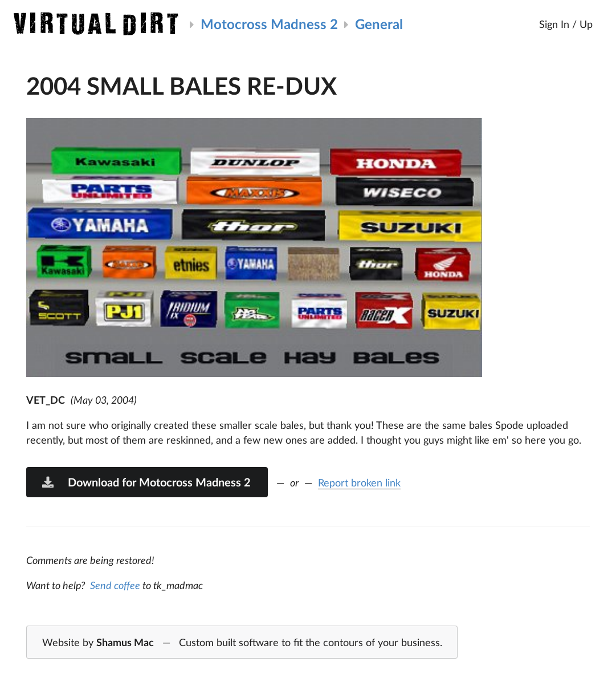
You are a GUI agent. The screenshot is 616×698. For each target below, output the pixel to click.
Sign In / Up (566, 24)
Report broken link (359, 482)
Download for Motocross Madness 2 (146, 482)
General (379, 24)
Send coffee (115, 585)
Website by (242, 643)
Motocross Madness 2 (269, 24)
